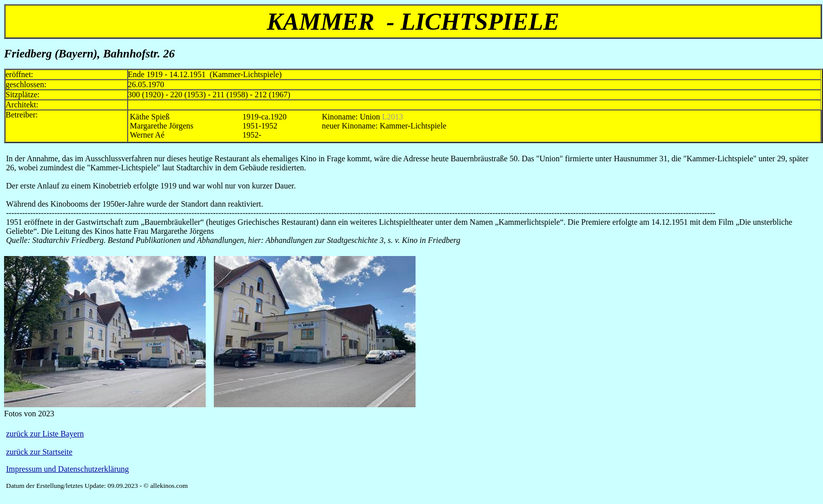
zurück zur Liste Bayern (45, 434)
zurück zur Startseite (39, 452)
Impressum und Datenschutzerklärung (67, 469)
